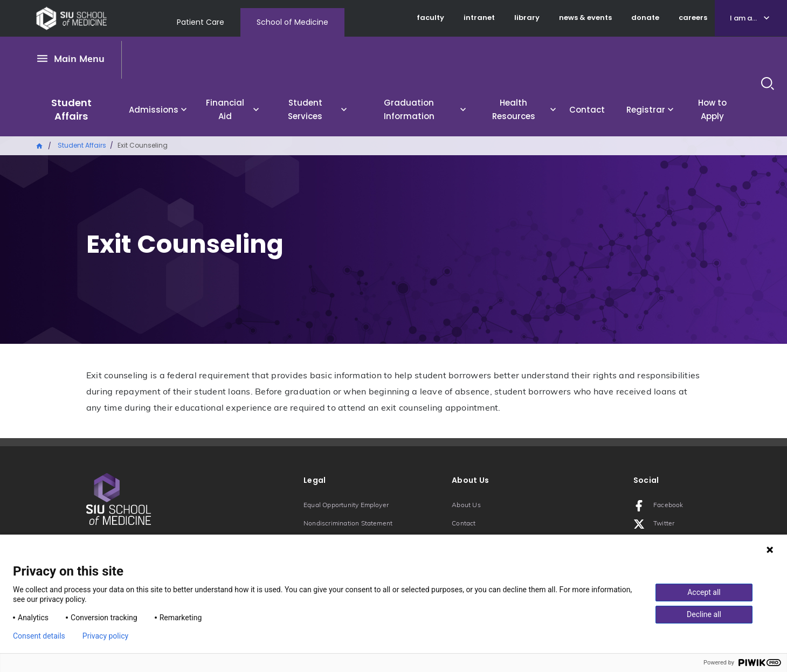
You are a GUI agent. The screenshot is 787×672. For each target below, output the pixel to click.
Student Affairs (71, 109)
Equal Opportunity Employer (346, 505)
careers (693, 18)
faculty (430, 18)
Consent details (39, 636)
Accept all (704, 592)
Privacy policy (105, 636)
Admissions (154, 110)
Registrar (646, 110)
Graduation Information (409, 109)
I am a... (743, 18)
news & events (585, 18)
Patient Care (201, 22)
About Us (466, 505)
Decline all (704, 614)
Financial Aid (225, 109)
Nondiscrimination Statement (348, 524)
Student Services (305, 109)
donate (645, 18)
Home (40, 145)
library (527, 18)
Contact (587, 110)
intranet (479, 18)
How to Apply (712, 109)
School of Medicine (292, 22)
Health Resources (514, 109)
